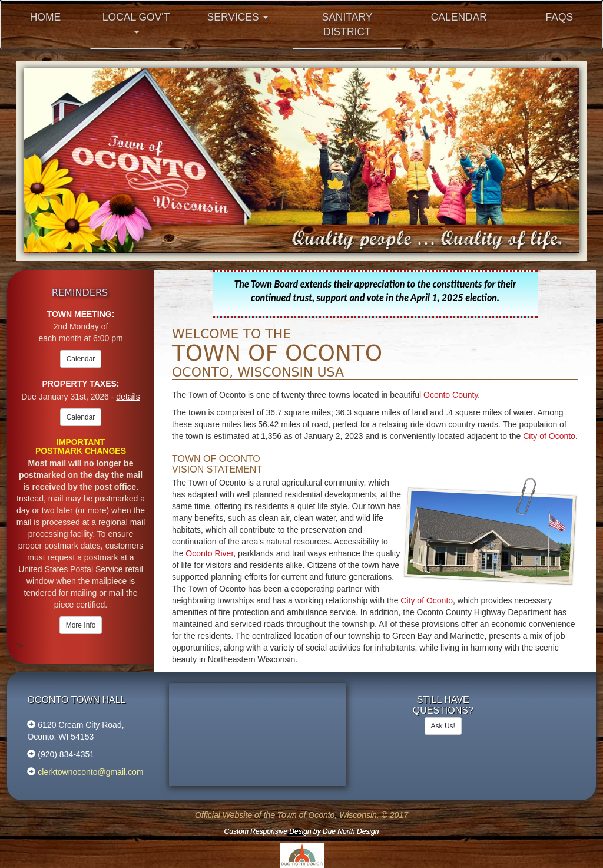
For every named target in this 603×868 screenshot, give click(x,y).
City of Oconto (549, 436)
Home (46, 17)
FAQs (560, 17)
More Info (81, 625)
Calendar (459, 17)
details (128, 397)
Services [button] (238, 17)
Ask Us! (443, 726)
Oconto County (450, 395)
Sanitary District (347, 24)
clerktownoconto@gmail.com (89, 772)
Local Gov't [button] (136, 22)
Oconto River (209, 553)
